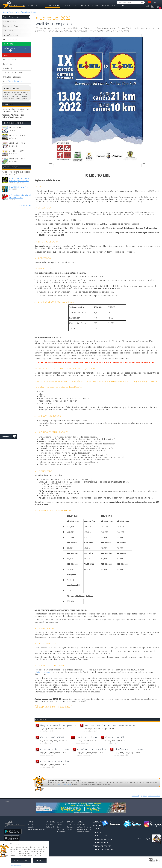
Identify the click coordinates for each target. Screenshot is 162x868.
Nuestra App (61, 832)
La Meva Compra (158, 7)
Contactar (105, 5)
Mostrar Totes (25, 205)
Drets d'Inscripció (10, 35)
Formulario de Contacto (63, 784)
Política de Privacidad (103, 850)
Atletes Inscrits (10, 22)
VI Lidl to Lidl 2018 (17, 143)
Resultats (66, 5)
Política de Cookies (102, 846)
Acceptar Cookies (21, 860)
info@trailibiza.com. (43, 672)
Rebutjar (40, 860)
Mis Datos (50, 825)
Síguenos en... (113, 822)
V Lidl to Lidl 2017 (16, 151)
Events (75, 5)
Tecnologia (60, 829)
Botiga (95, 5)
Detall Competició (11, 17)
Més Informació (15, 866)
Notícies (31, 825)
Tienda (80, 822)
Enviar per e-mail (154, 796)
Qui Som (60, 825)
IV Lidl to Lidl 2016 (17, 159)
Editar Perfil (50, 827)
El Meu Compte (81, 825)
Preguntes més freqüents (36, 829)
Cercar (141, 2)
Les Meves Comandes (84, 827)
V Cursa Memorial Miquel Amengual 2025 (20, 196)
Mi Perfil (40, 5)
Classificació (8, 31)
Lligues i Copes (119, 5)
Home (31, 5)
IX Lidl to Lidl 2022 (29, 12)
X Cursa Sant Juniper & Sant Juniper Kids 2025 (19, 180)
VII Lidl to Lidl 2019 (17, 135)
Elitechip (85, 5)
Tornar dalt (135, 796)
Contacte (70, 827)
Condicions (71, 825)
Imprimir (144, 796)
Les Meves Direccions (84, 829)
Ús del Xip (31, 827)
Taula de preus (15, 81)
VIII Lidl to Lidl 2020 (18, 128)
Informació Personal (83, 832)
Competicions (53, 5)
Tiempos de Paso (10, 26)
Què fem (60, 827)
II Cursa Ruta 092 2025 (19, 187)
